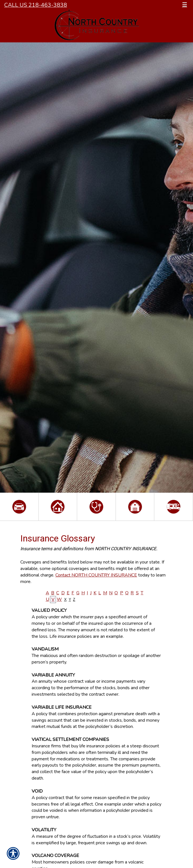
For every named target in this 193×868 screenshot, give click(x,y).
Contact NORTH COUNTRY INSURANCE (96, 575)
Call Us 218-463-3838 (36, 5)
